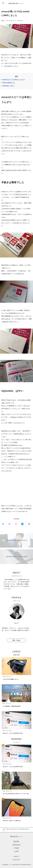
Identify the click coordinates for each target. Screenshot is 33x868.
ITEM (16, 848)
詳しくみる (16, 640)
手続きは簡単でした (9, 83)
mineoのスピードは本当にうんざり (14, 79)
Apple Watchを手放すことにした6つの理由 (16, 557)
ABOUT (16, 856)
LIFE (16, 851)
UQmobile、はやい (8, 86)
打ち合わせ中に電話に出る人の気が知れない (17, 540)
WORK (17, 842)
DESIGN (16, 845)
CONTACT (17, 860)
